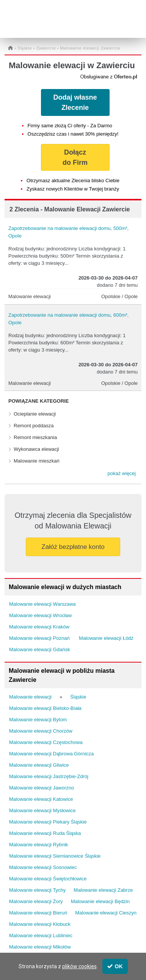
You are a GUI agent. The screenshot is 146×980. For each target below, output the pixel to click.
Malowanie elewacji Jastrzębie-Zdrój (49, 776)
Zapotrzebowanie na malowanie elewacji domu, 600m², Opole (68, 319)
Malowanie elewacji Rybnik (38, 845)
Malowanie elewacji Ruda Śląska (45, 833)
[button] (122, 474)
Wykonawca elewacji (36, 449)
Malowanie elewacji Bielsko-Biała (45, 708)
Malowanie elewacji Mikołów (40, 947)
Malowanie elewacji (30, 697)
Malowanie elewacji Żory (36, 901)
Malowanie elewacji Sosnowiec (43, 867)
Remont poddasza (34, 426)
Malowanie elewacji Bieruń (38, 913)
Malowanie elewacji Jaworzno (42, 788)
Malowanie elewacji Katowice (41, 799)
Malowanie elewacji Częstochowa (46, 742)
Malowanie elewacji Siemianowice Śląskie (55, 856)
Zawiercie (46, 48)
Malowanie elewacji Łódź (106, 638)
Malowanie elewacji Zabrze (103, 890)
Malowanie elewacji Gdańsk (39, 649)
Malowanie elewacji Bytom (38, 720)
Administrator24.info (37, 23)
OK (115, 966)
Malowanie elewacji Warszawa (42, 604)
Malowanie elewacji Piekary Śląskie (48, 822)
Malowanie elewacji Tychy (37, 890)
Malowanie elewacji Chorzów (41, 731)
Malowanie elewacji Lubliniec (41, 935)
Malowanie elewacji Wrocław (40, 615)
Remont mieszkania (35, 437)
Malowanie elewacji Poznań (39, 638)
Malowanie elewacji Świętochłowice (48, 879)
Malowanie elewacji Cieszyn (106, 913)
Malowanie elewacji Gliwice (39, 765)
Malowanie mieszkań (37, 461)
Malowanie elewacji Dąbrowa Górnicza (51, 754)
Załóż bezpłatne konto (73, 547)
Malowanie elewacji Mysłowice (42, 810)
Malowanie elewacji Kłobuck (40, 924)
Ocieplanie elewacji (35, 414)
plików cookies (79, 966)
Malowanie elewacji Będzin (100, 901)
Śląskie (25, 48)
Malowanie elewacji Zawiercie (90, 48)
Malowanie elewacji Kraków (39, 627)
